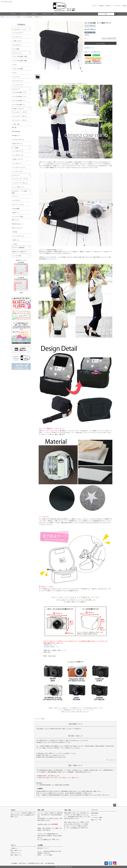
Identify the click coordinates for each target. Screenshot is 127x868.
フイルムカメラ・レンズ (19, 29)
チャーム (16, 196)
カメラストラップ (17, 53)
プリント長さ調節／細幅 (20, 61)
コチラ (55, 259)
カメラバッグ (16, 176)
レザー (15, 73)
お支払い (13, 810)
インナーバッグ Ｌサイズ (20, 179)
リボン (15, 65)
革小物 (15, 232)
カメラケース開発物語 (18, 248)
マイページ (46, 14)
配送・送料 (41, 810)
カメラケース (8, 17)
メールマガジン (117, 6)
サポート (13, 845)
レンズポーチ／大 (18, 155)
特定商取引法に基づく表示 (36, 863)
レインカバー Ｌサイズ (20, 112)
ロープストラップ (18, 81)
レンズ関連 (15, 148)
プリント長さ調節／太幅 (20, 56)
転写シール (16, 240)
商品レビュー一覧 (96, 820)
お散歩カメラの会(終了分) (19, 252)
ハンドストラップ (18, 85)
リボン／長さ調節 (18, 69)
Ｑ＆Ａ (34, 14)
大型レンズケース (18, 159)
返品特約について (89, 48)
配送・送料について (16, 851)
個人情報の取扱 (50, 863)
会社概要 (40, 845)
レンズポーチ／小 (18, 151)
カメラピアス (17, 200)
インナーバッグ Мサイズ (20, 183)
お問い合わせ (23, 863)
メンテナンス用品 (18, 217)
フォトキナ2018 (17, 256)
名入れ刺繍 (16, 209)
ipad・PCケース (18, 144)
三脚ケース (17, 136)
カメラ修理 (16, 49)
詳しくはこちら (111, 760)
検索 (116, 14)
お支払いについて (16, 853)
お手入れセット (18, 224)
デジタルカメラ (17, 45)
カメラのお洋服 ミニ (19, 101)
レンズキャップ (17, 163)
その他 (15, 244)
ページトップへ (115, 805)
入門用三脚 (17, 132)
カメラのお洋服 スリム (20, 96)
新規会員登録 (95, 813)
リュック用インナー (19, 187)
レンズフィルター (18, 171)
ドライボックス (18, 228)
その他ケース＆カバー (18, 109)
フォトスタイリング (19, 236)
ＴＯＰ (13, 14)
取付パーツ (16, 213)
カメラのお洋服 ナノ (18, 17)
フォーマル (16, 77)
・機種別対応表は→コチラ (50, 645)
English (125, 6)
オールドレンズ (17, 37)
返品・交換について (16, 855)
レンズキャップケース (19, 167)
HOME (2, 17)
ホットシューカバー (19, 204)
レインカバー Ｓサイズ (20, 120)
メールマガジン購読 (97, 818)
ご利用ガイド (109, 6)
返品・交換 (68, 810)
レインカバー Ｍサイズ (20, 116)
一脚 (15, 128)
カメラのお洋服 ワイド (20, 92)
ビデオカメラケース (19, 140)
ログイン (95, 6)
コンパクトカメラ (18, 33)
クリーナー (17, 220)
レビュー (24, 14)
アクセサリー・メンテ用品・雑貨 (20, 192)
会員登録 (101, 6)
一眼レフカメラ (17, 41)
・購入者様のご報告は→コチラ (51, 647)
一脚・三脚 (16, 124)
